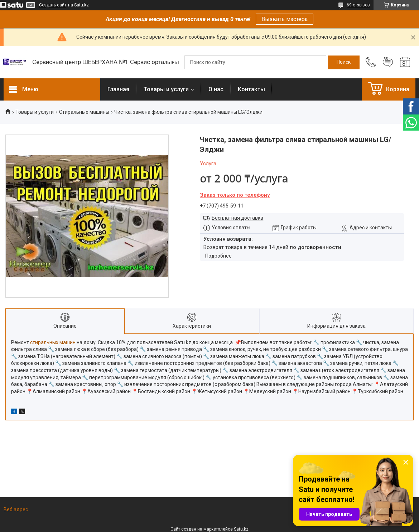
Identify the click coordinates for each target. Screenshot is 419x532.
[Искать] (344, 62)
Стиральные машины (84, 112)
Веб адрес (16, 509)
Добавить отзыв (388, 62)
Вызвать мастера (285, 19)
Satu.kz (241, 529)
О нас (216, 89)
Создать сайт (53, 5)
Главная (118, 89)
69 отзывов (358, 5)
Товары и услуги (166, 89)
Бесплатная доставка (237, 218)
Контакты (251, 89)
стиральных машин (53, 342)
